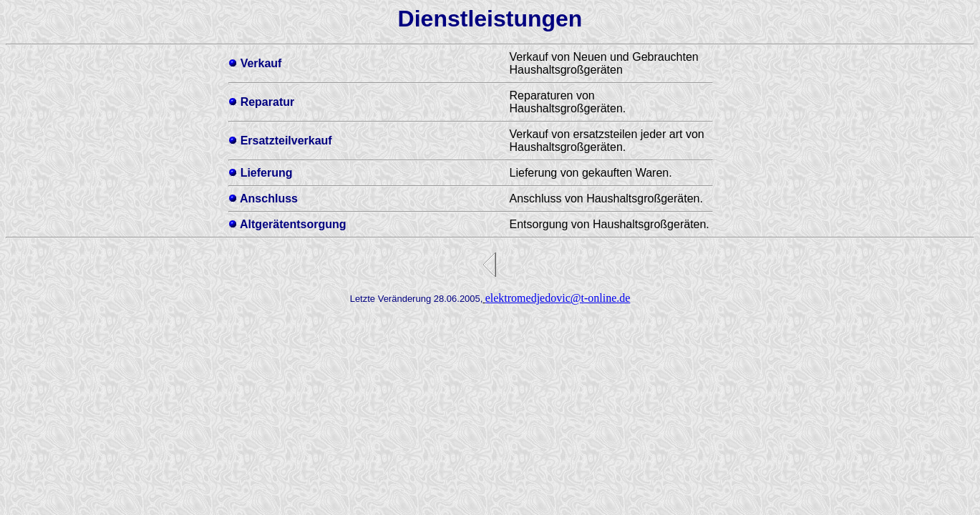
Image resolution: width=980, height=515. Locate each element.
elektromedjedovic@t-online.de (558, 298)
